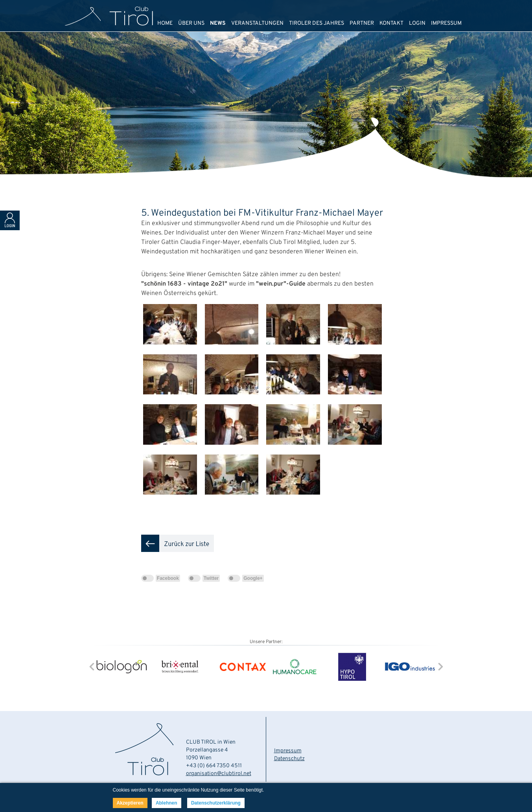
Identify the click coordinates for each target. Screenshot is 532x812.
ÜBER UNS (191, 23)
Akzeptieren (130, 803)
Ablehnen (167, 803)
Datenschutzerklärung (216, 803)
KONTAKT (391, 23)
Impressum (288, 751)
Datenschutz (289, 759)
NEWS (218, 23)
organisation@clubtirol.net (219, 774)
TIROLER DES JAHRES (317, 23)
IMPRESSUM (446, 23)
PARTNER (362, 23)
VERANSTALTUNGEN (257, 23)
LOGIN (417, 23)
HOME (165, 23)
